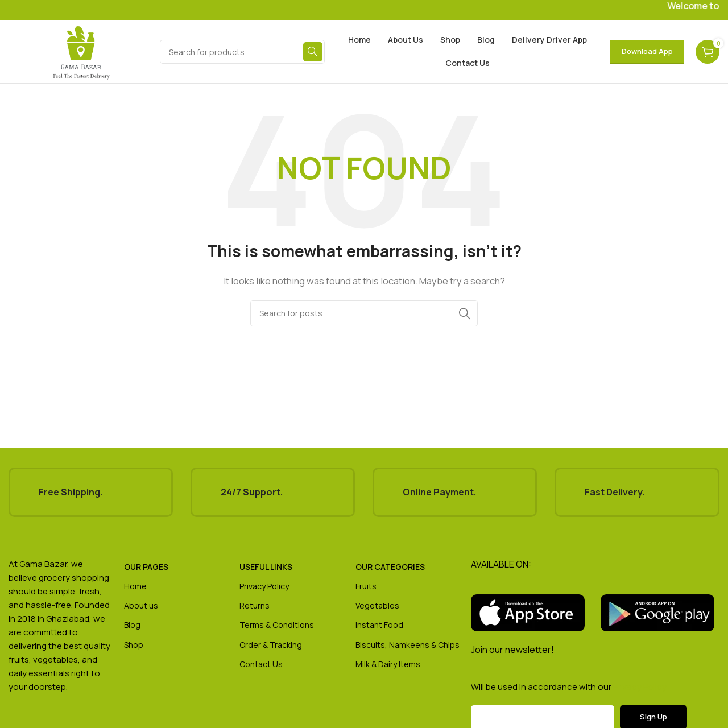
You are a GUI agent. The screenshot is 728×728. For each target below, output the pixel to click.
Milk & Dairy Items (388, 664)
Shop (134, 645)
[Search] (242, 52)
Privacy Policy (264, 586)
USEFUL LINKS (266, 567)
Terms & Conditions (277, 625)
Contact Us (261, 664)
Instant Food (379, 625)
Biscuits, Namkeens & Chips (408, 645)
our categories (390, 567)
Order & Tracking (271, 645)
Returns (255, 605)
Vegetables (377, 605)
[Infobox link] (91, 492)
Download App (647, 51)
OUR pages (146, 567)
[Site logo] (81, 51)
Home (135, 586)
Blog (132, 625)
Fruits (366, 586)
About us (141, 605)
